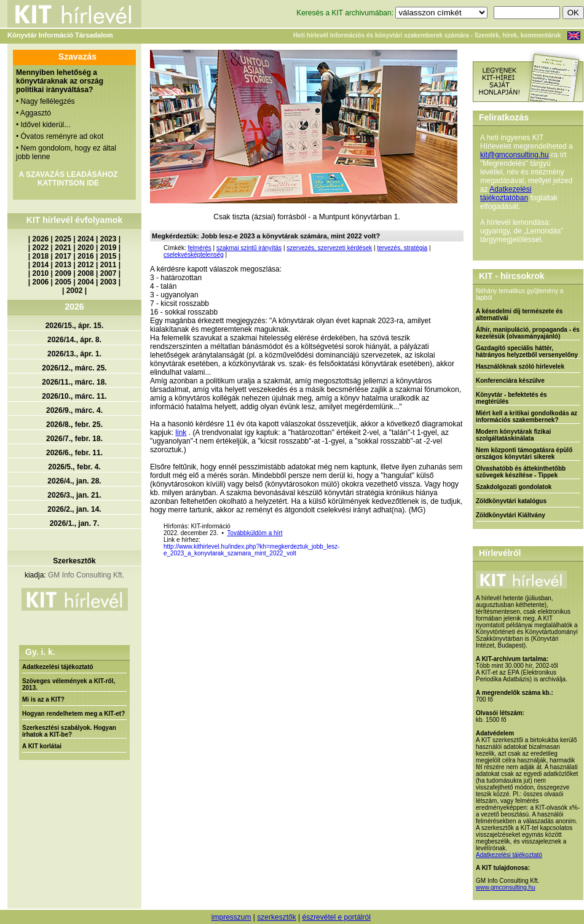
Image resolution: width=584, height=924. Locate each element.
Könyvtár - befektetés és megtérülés (511, 398)
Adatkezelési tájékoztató (58, 667)
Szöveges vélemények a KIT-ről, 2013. (69, 684)
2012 (86, 265)
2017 (63, 256)
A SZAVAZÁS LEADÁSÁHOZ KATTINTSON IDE (68, 179)
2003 (109, 282)
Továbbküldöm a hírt (255, 533)
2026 (41, 239)
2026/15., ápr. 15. (75, 326)
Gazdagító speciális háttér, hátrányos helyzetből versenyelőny (527, 351)
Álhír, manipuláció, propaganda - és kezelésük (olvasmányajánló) (528, 333)
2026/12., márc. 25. (74, 368)
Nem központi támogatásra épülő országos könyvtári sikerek (524, 453)
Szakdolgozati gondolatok (514, 487)
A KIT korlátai (42, 746)
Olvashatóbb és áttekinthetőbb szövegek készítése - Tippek (521, 472)
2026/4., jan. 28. (74, 481)
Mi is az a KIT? (43, 699)
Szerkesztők (74, 561)
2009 (63, 273)
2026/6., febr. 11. (74, 453)
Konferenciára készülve (510, 381)
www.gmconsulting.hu (506, 887)
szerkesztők (276, 917)
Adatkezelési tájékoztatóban (506, 194)
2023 (109, 239)
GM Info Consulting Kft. (86, 575)
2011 (109, 265)
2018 (41, 256)
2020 (86, 248)
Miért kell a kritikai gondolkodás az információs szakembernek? (527, 417)
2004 (86, 282)
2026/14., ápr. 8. (74, 340)
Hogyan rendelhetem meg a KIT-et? (73, 714)
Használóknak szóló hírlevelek (520, 366)
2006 (41, 282)
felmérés (199, 248)
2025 (63, 239)
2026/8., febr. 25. (74, 425)
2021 (63, 248)
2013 (63, 265)
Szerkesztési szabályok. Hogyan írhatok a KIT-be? (69, 731)
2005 (63, 282)
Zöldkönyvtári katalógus (511, 501)
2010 (41, 273)
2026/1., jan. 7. (75, 523)
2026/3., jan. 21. (74, 495)
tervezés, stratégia (402, 248)
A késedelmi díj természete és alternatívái (519, 315)
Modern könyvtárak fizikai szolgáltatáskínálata (513, 435)
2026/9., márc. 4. (74, 410)
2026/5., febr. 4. (74, 467)
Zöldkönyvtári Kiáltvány (511, 515)
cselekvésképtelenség (194, 255)
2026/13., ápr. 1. (74, 354)
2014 (41, 265)
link (181, 433)
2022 (41, 248)
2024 (86, 239)
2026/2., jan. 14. (74, 509)
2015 (109, 256)
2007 (109, 273)
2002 (75, 291)
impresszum (231, 917)
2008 (86, 273)
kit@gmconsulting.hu (515, 155)
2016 (86, 256)
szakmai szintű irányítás (249, 248)
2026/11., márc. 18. (74, 382)
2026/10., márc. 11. (74, 396)
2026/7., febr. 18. (74, 439)
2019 (109, 248)
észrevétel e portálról (336, 917)
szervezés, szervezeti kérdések (329, 248)
